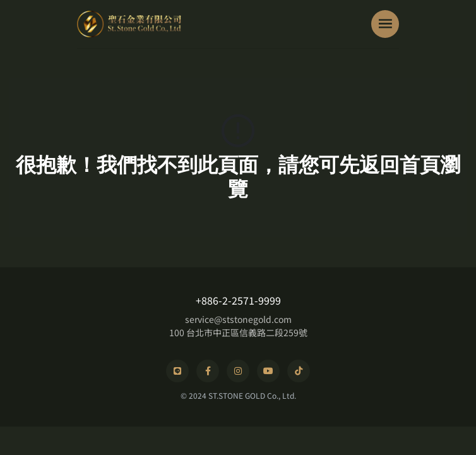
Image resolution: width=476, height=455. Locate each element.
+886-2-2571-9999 (238, 300)
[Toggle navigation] (385, 24)
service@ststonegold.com (238, 319)
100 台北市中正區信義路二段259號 (238, 332)
